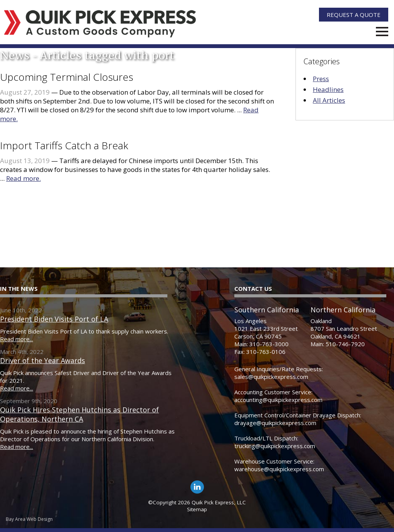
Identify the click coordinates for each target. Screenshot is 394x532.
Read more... (17, 339)
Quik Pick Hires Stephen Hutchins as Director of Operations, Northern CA (79, 414)
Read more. (23, 178)
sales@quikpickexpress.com (271, 377)
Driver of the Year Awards (43, 360)
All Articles (329, 100)
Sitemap (197, 509)
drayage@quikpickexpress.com (275, 423)
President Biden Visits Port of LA (54, 319)
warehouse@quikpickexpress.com (279, 469)
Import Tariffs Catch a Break (64, 145)
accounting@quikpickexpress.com (278, 400)
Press (321, 79)
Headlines (328, 89)
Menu (382, 32)
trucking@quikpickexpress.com (275, 446)
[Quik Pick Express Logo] (100, 24)
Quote (354, 15)
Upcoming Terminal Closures (67, 77)
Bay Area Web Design (29, 519)
